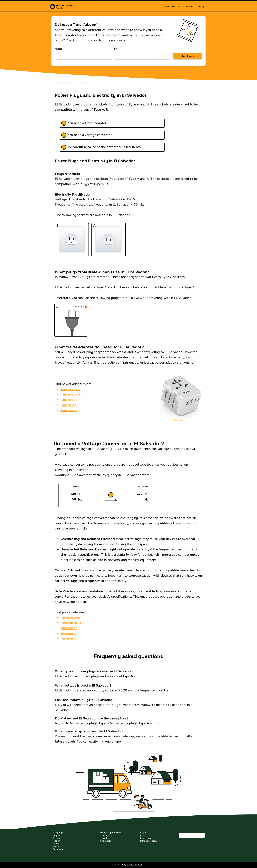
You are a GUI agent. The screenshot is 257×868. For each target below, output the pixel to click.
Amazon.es (69, 410)
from (58, 49)
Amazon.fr (68, 405)
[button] (188, 56)
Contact (144, 835)
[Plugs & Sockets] (66, 83)
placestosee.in (134, 865)
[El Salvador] (140, 83)
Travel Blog (106, 835)
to (116, 49)
